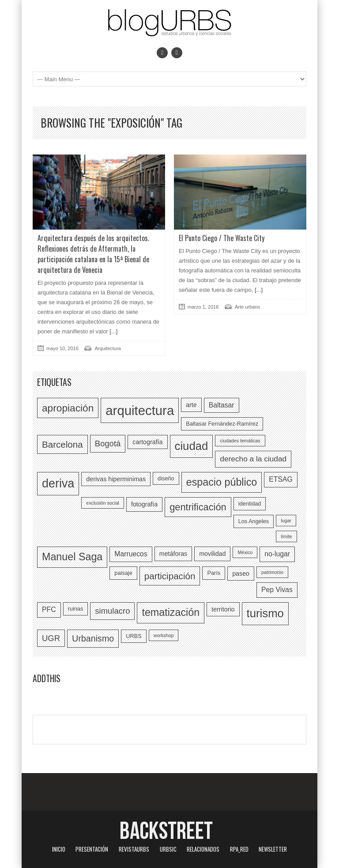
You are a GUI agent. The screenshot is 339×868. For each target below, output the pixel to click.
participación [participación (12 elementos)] (170, 576)
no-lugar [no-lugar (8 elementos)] (277, 554)
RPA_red (239, 849)
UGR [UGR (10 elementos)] (51, 638)
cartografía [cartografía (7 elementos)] (147, 442)
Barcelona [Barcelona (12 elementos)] (62, 444)
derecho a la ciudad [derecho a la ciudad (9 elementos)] (253, 459)
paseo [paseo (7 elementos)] (241, 574)
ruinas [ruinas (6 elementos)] (76, 609)
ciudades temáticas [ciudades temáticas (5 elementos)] (240, 441)
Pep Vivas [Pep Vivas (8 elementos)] (277, 590)
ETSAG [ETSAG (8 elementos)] (281, 479)
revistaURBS (134, 849)
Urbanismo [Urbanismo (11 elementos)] (93, 638)
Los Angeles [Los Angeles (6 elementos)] (254, 521)
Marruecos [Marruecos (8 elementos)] (131, 554)
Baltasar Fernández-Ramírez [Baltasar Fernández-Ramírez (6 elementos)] (222, 424)
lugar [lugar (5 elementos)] (286, 521)
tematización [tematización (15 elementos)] (171, 612)
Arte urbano (247, 307)
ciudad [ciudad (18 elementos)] (192, 446)
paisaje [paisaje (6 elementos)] (123, 573)
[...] (113, 331)
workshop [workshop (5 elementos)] (164, 635)
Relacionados (203, 849)
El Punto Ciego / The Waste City (222, 238)
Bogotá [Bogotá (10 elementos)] (108, 443)
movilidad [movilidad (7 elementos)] (212, 554)
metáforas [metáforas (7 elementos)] (173, 554)
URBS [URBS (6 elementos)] (134, 636)
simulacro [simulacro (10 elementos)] (112, 611)
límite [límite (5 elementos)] (286, 536)
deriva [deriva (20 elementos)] (58, 483)
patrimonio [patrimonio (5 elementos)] (272, 572)
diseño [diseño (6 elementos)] (166, 478)
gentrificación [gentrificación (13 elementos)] (198, 507)
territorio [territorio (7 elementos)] (223, 609)
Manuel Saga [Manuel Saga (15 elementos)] (72, 557)
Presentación (92, 849)
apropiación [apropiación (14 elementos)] (68, 408)
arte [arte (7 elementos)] (191, 405)
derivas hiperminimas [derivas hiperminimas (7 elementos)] (116, 479)
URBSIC (168, 849)
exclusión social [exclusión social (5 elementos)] (103, 503)
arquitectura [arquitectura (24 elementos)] (140, 410)
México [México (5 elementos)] (245, 552)
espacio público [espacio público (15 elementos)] (222, 482)
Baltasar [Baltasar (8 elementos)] (222, 405)
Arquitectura (107, 348)
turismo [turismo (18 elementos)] (265, 613)
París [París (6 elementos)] (214, 573)
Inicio (59, 849)
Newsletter (273, 849)
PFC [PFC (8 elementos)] (49, 609)
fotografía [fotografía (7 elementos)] (144, 504)
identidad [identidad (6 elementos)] (250, 504)
